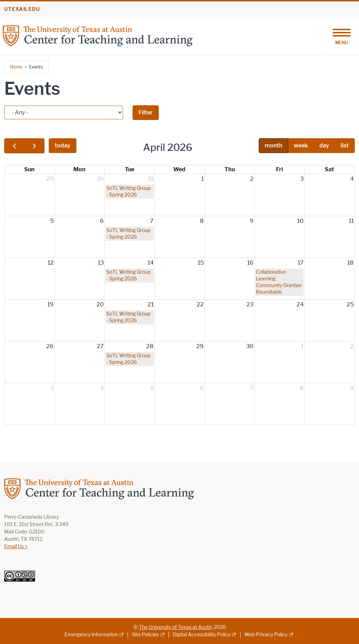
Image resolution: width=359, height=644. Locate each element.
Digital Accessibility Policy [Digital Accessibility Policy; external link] (202, 635)
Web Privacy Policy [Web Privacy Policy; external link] (266, 635)
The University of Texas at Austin (176, 627)
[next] (34, 146)
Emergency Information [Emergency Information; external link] (91, 635)
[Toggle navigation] (341, 36)
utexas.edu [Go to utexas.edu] (22, 9)
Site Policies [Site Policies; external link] (145, 635)
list (345, 145)
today (63, 145)
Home (16, 67)
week (301, 145)
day (324, 145)
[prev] (14, 146)
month (273, 145)
